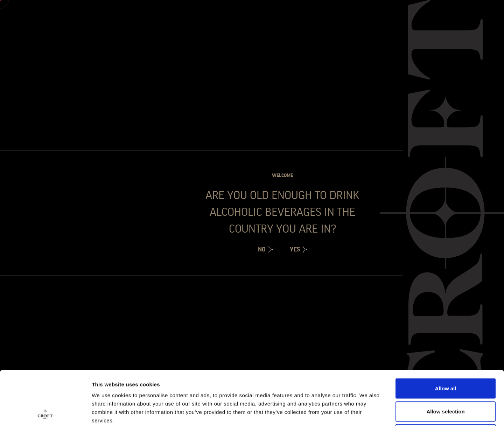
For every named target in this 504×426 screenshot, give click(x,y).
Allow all (446, 334)
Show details (367, 412)
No (262, 249)
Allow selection (445, 357)
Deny (446, 380)
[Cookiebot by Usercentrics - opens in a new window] (45, 412)
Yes (295, 249)
